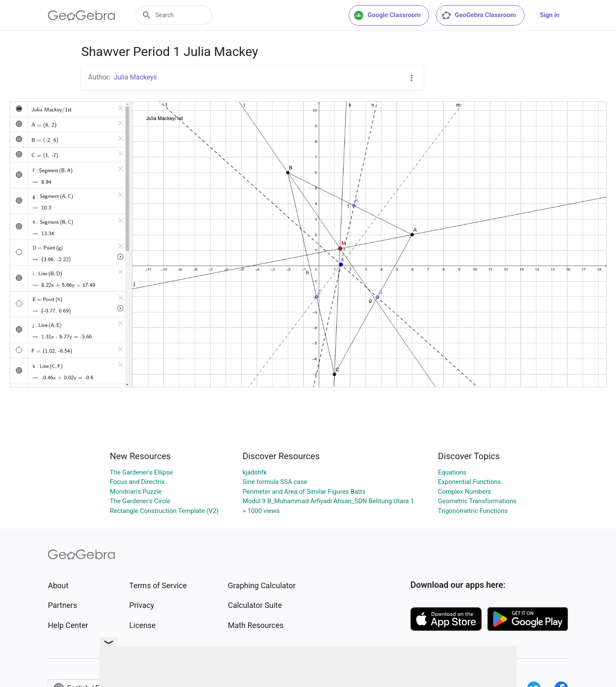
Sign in (550, 15)
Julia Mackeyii (135, 77)
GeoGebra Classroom (478, 15)
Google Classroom (387, 15)
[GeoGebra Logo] (81, 15)
